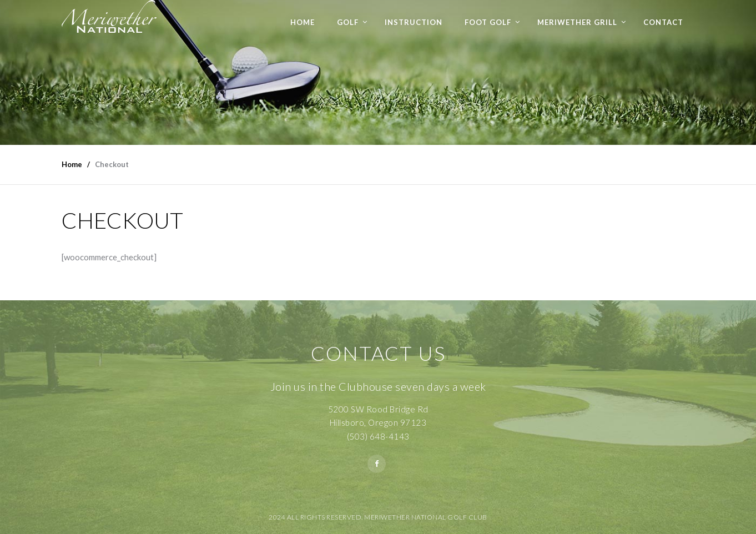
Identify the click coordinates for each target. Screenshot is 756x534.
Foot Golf (488, 22)
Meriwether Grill (577, 22)
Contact (663, 22)
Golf (348, 22)
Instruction (414, 22)
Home (303, 22)
